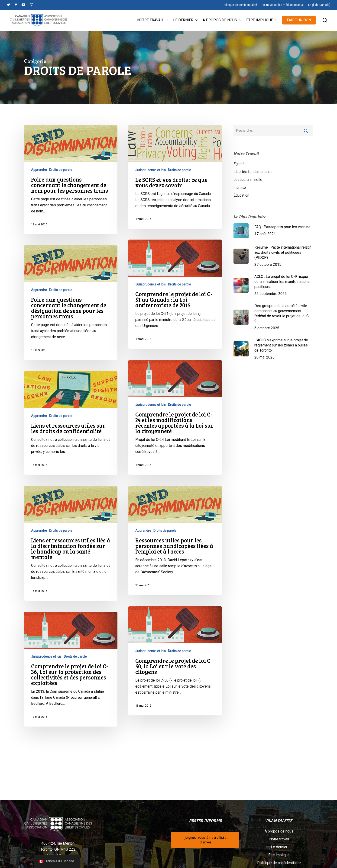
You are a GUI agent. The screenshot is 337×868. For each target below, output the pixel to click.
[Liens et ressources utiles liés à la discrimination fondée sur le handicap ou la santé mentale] (71, 550)
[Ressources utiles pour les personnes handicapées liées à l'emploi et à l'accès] (175, 557)
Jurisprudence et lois (151, 170)
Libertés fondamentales (253, 172)
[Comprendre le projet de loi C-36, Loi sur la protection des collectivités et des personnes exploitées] (71, 676)
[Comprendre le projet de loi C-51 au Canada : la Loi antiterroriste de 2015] (175, 311)
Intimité (240, 187)
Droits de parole (61, 170)
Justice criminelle (248, 180)
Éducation (241, 195)
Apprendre (39, 170)
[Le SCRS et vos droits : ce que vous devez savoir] (175, 177)
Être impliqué (279, 855)
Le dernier (279, 847)
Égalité (239, 164)
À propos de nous (279, 831)
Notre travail (279, 839)
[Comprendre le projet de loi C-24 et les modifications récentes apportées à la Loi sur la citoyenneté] (175, 434)
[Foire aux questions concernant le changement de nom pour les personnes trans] (71, 180)
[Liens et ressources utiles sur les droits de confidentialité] (71, 429)
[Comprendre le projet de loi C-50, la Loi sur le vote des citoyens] (175, 677)
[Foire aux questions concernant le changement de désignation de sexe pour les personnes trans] (71, 309)
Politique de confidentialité (279, 863)
